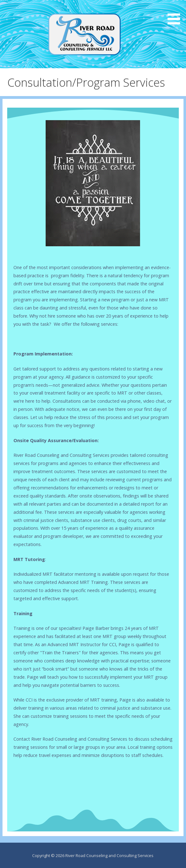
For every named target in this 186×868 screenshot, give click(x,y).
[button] (176, 13)
